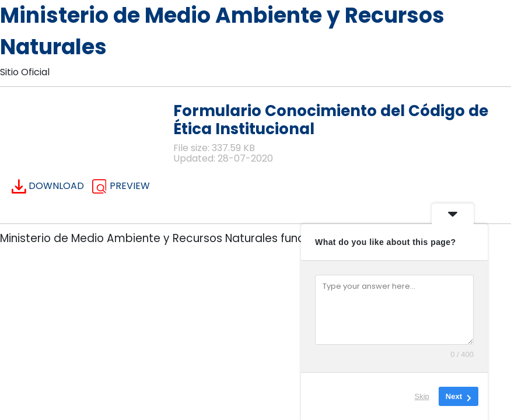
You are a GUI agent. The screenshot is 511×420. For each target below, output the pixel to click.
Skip (422, 396)
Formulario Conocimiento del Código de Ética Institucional (331, 120)
